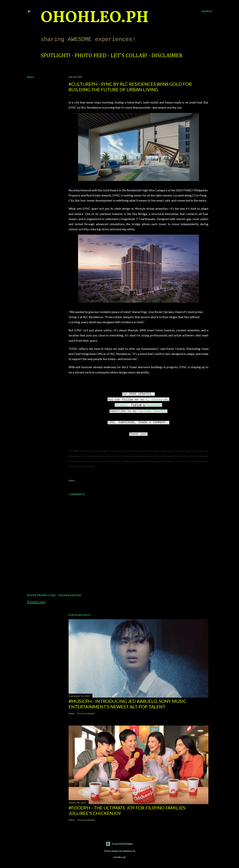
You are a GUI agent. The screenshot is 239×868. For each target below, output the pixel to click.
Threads (121, 405)
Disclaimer (167, 56)
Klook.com (36, 602)
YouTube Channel (152, 411)
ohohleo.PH (95, 18)
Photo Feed (91, 56)
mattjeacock (129, 851)
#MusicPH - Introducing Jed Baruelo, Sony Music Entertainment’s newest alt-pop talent (127, 704)
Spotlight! (56, 56)
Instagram (159, 400)
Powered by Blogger (119, 844)
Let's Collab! (129, 56)
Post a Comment (86, 713)
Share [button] (31, 77)
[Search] (207, 11)
